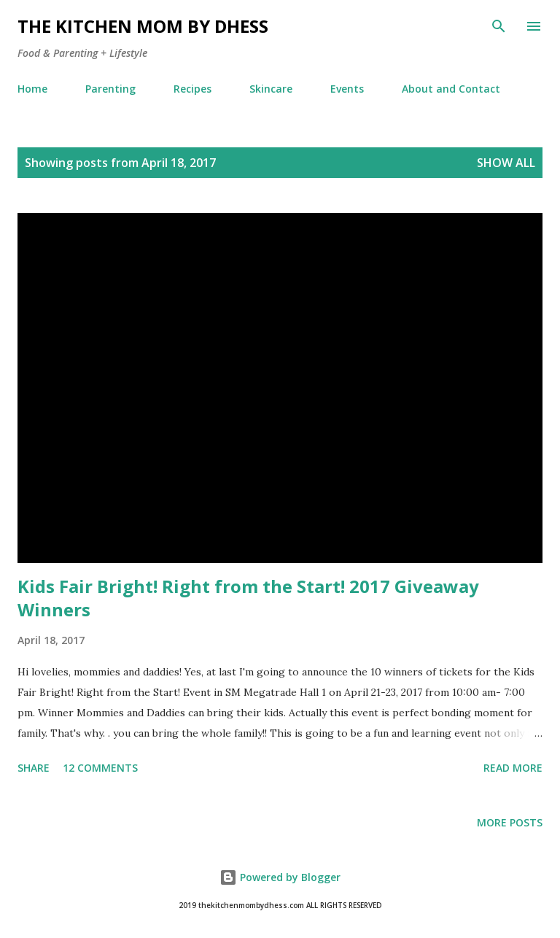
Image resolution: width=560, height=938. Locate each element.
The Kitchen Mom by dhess (143, 26)
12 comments (100, 768)
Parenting (110, 89)
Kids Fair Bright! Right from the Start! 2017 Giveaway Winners (248, 598)
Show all (506, 163)
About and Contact (451, 89)
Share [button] (34, 768)
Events (347, 89)
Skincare (271, 89)
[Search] (499, 26)
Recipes (192, 89)
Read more (513, 768)
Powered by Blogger (280, 877)
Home (32, 89)
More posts (510, 822)
